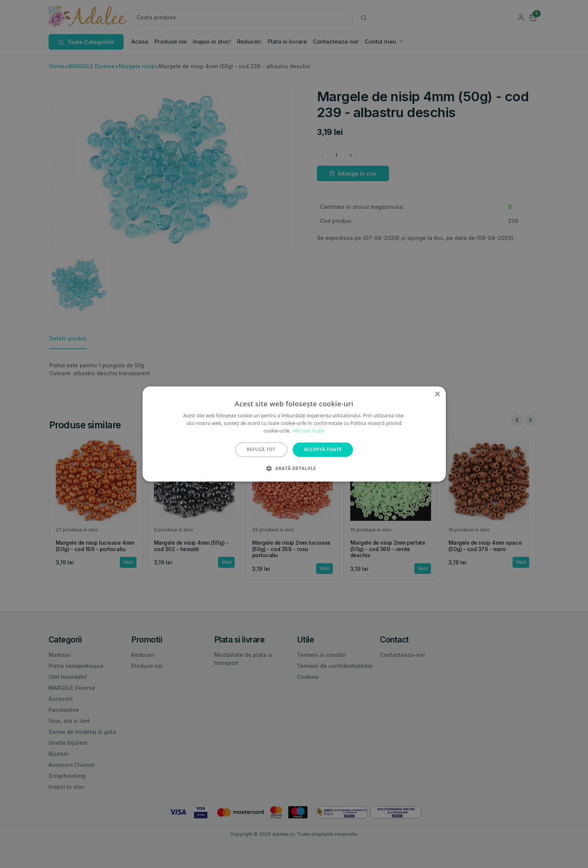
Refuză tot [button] (261, 449)
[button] (294, 468)
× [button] (437, 394)
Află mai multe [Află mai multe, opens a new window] (308, 431)
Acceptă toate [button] (323, 449)
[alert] (294, 434)
